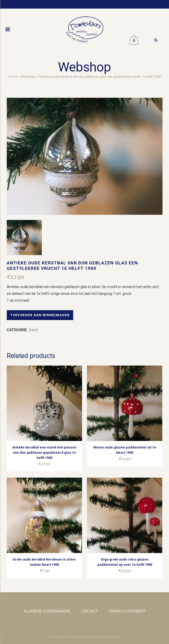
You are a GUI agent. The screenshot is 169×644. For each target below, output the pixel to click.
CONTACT (90, 611)
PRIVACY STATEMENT (127, 611)
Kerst (34, 330)
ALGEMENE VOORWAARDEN (47, 611)
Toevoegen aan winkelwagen (40, 315)
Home (13, 77)
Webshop (28, 77)
